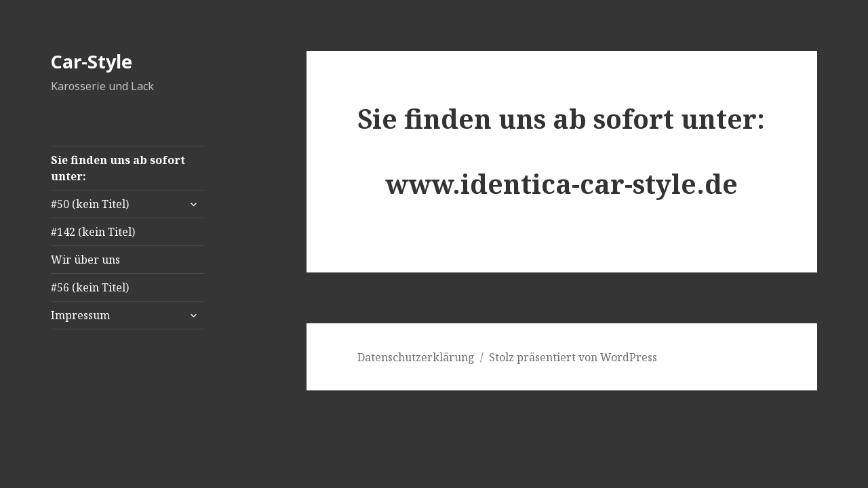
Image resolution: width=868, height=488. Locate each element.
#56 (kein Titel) (90, 287)
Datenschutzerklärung (416, 357)
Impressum (80, 315)
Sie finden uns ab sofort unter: (118, 168)
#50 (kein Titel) (90, 204)
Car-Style (92, 61)
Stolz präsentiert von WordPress (573, 357)
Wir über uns (85, 260)
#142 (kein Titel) (93, 232)
